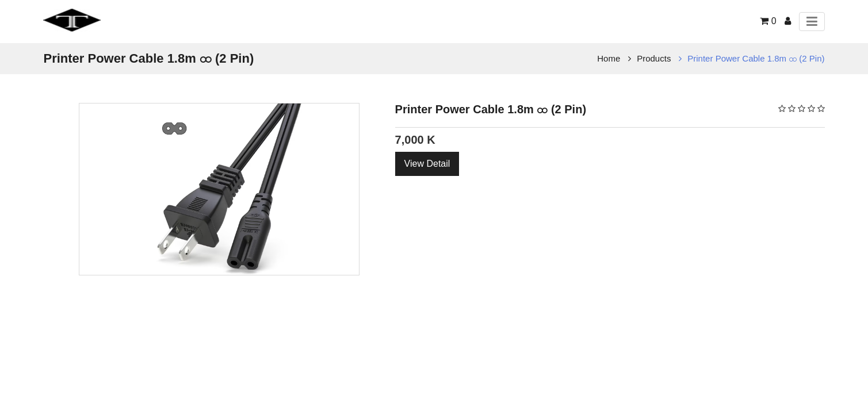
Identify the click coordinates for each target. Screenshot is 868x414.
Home (609, 58)
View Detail (427, 164)
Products (654, 58)
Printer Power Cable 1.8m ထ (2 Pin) (756, 58)
